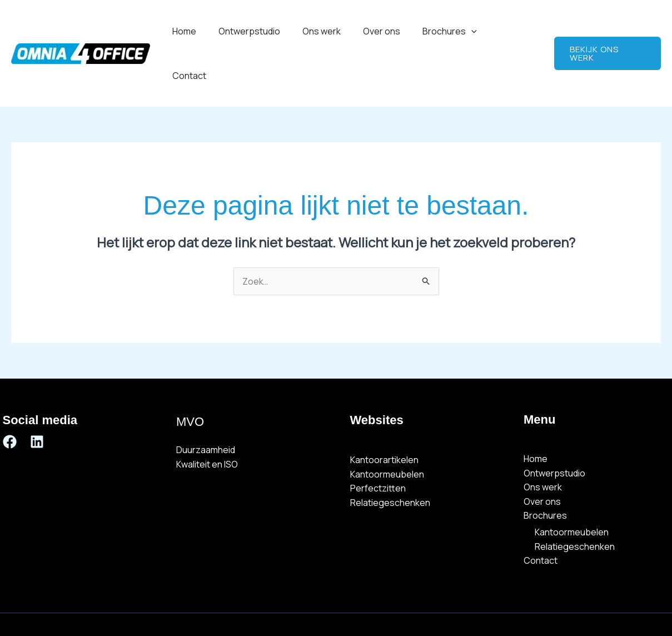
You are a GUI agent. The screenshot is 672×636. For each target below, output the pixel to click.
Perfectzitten (378, 444)
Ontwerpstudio (268, 31)
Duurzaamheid (206, 406)
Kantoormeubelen (387, 430)
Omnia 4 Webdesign (447, 602)
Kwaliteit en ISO (207, 420)
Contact (517, 31)
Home (208, 31)
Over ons (392, 31)
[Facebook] (10, 397)
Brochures (455, 31)
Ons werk (336, 31)
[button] (477, 31)
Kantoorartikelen (384, 416)
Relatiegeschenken (390, 459)
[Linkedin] (37, 397)
